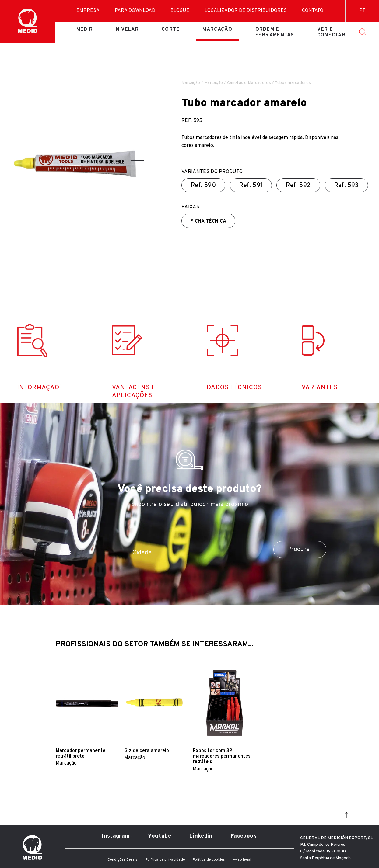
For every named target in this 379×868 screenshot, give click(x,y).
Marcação (217, 30)
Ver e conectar (331, 32)
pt (362, 11)
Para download (135, 11)
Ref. (203, 186)
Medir (85, 30)
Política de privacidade (165, 860)
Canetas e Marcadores (249, 83)
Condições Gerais (123, 860)
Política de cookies (209, 860)
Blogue (180, 11)
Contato (313, 11)
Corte (171, 30)
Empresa (88, 11)
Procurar (300, 550)
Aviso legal (242, 860)
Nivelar (127, 30)
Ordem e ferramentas (275, 32)
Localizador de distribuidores (246, 11)
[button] (138, 160)
